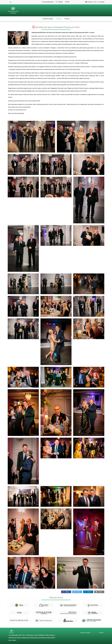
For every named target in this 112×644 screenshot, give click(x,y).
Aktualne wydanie (48, 19)
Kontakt (67, 19)
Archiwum (59, 19)
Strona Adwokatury (48, 2)
